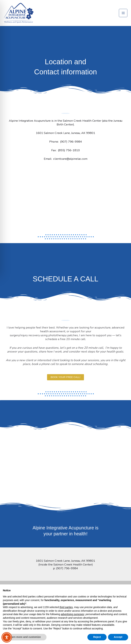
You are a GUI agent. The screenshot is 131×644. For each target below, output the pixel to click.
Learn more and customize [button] (25, 637)
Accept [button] (118, 637)
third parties (66, 607)
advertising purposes (72, 614)
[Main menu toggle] (123, 15)
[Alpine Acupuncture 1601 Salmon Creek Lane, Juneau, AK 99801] (65, 206)
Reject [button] (97, 637)
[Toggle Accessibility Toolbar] (7, 637)
